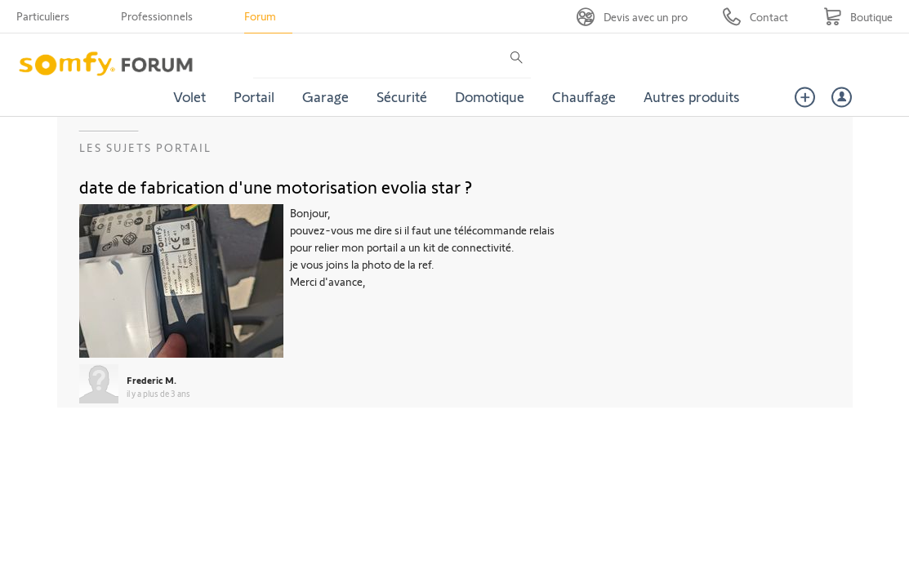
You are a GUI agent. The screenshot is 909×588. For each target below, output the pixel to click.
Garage (325, 96)
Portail (254, 96)
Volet (189, 96)
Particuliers (43, 16)
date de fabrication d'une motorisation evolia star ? (276, 186)
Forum (260, 16)
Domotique (490, 96)
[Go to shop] (858, 17)
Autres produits (692, 96)
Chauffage (584, 96)
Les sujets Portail (145, 147)
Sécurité (402, 96)
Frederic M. (151, 380)
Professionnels (157, 16)
